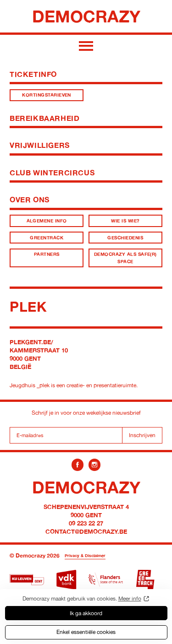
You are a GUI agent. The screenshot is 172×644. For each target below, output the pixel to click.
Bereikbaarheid (44, 118)
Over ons (30, 200)
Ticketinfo (33, 74)
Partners (47, 254)
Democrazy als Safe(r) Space (125, 258)
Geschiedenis (125, 238)
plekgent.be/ (31, 342)
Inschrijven (142, 435)
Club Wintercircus (52, 173)
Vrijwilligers (40, 145)
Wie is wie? (125, 221)
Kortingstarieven (47, 95)
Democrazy (86, 16)
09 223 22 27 (86, 523)
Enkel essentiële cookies (86, 632)
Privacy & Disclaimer (85, 555)
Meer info (130, 598)
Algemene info (47, 221)
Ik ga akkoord (86, 613)
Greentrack (47, 238)
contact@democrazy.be (86, 531)
